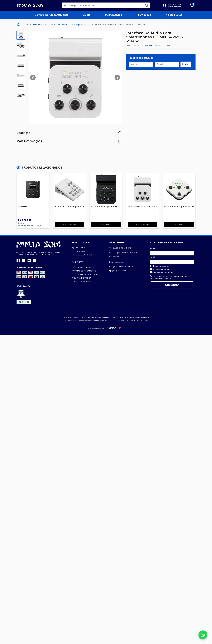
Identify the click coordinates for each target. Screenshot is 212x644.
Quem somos (83, 249)
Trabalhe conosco (86, 256)
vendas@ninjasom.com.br (130, 253)
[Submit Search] (147, 5)
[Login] (172, 5)
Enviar (186, 64)
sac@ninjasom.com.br (128, 268)
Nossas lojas (83, 252)
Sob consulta (71, 225)
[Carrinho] (192, 5)
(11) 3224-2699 (123, 257)
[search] (106, 5)
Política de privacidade (89, 275)
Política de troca (85, 279)
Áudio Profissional (36, 24)
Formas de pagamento (88, 272)
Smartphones (79, 24)
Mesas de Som (59, 24)
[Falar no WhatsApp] (203, 635)
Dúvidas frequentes (86, 268)
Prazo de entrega (86, 282)
